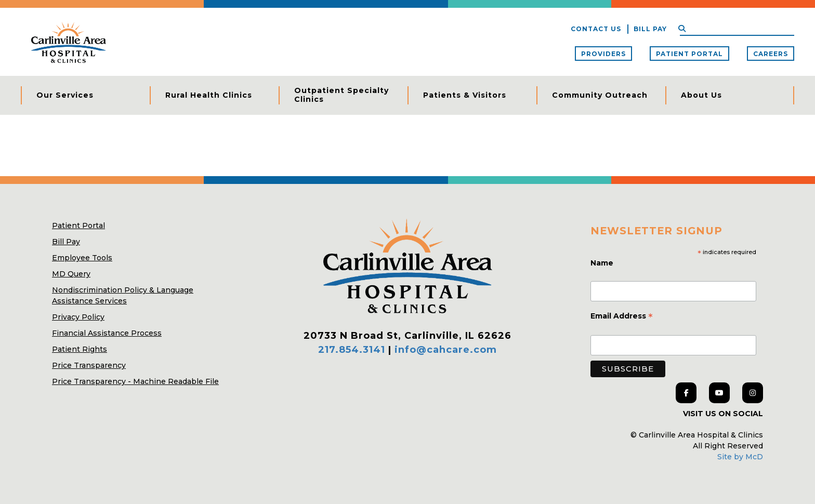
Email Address (622, 317)
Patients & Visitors (465, 95)
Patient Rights (80, 349)
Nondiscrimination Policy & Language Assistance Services (123, 295)
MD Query (71, 274)
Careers (771, 54)
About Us (701, 95)
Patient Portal (689, 54)
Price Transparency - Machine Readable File (135, 381)
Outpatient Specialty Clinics (341, 95)
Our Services (65, 95)
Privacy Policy (78, 317)
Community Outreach (600, 95)
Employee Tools (82, 258)
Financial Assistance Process (107, 333)
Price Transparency (89, 365)
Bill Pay (650, 29)
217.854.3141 (352, 350)
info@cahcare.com (446, 350)
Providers (603, 54)
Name (603, 263)
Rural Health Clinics (209, 95)
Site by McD (740, 457)
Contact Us (596, 29)
